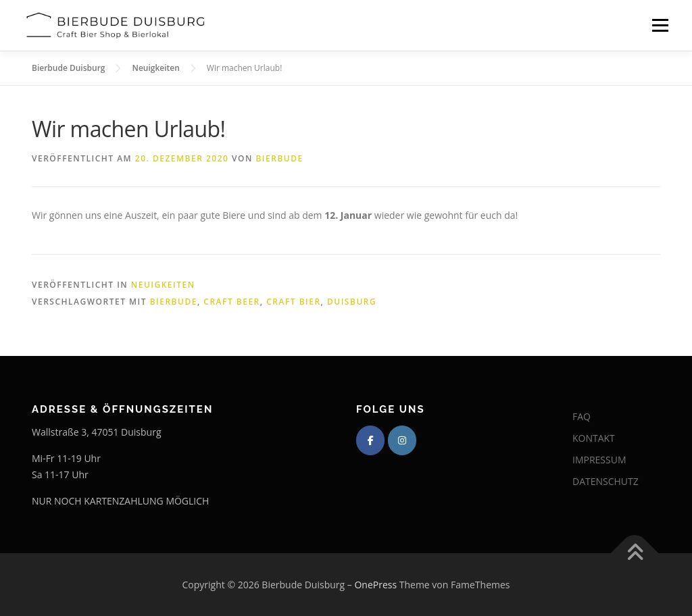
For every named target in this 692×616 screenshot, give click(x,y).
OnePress (375, 585)
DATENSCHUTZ (605, 481)
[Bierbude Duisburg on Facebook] (370, 440)
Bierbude (279, 158)
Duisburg (352, 302)
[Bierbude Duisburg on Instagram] (402, 440)
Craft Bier (293, 302)
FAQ (582, 416)
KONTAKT (594, 438)
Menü (660, 25)
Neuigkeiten (163, 285)
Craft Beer (231, 302)
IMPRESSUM (599, 460)
